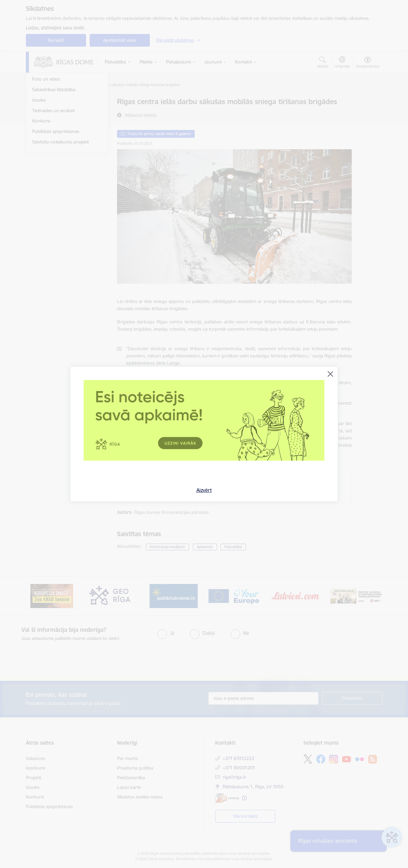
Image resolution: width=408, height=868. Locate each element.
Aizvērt (204, 490)
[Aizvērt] (330, 374)
